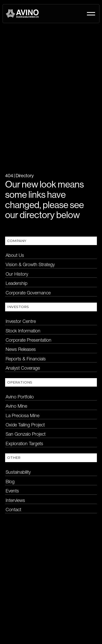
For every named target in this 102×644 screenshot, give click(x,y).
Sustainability (18, 472)
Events (12, 491)
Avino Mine (16, 406)
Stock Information (23, 331)
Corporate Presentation (29, 340)
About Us (15, 255)
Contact (13, 510)
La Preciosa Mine (22, 416)
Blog (10, 482)
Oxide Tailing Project (25, 425)
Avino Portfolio (20, 397)
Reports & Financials (26, 359)
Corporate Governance (28, 293)
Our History (17, 274)
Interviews (15, 500)
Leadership (16, 283)
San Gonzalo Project (26, 434)
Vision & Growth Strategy (30, 264)
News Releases (21, 349)
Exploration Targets (24, 444)
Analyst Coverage (23, 368)
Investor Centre (21, 321)
